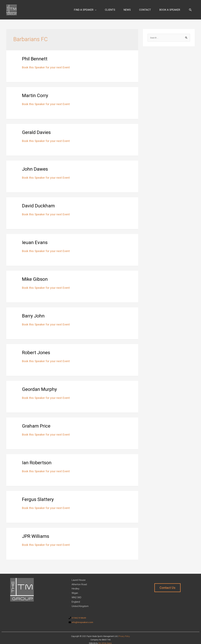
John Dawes (39, 164)
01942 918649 (79, 613)
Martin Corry (40, 91)
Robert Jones (41, 348)
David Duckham (44, 201)
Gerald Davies (41, 127)
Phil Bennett (39, 54)
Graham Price (41, 421)
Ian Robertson (42, 458)
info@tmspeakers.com (84, 618)
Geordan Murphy (45, 385)
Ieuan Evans (39, 238)
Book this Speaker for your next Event (48, 63)
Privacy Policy (124, 632)
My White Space (105, 639)
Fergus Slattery (43, 495)
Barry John (37, 311)
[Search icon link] (190, 8)
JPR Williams (40, 531)
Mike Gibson (39, 274)
